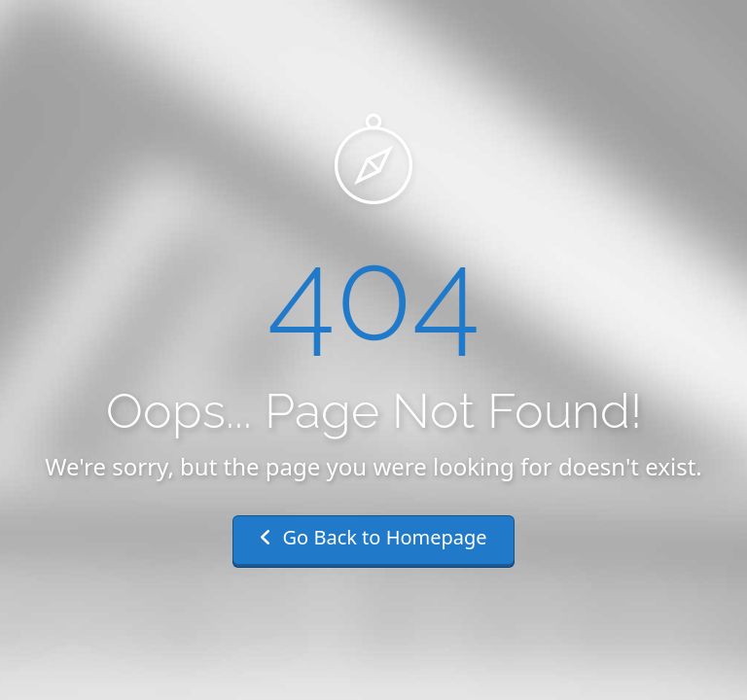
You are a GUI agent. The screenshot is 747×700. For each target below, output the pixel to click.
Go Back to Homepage (373, 537)
